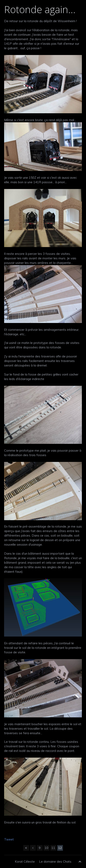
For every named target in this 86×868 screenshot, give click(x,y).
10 (46, 848)
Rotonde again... (40, 9)
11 (53, 848)
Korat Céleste (25, 862)
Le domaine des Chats (55, 862)
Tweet (9, 839)
